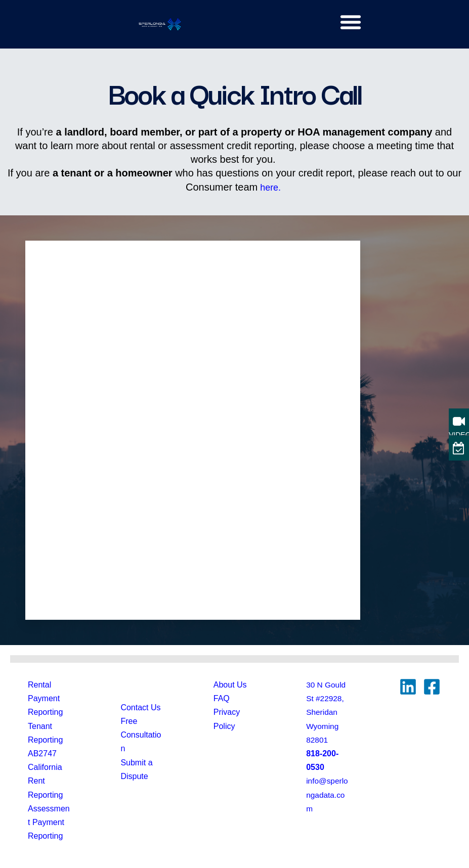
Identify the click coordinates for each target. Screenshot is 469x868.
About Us (230, 685)
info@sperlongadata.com (326, 794)
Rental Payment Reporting (45, 698)
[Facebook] (432, 687)
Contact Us (140, 707)
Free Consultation (141, 735)
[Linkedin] (408, 687)
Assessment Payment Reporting (49, 822)
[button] (351, 22)
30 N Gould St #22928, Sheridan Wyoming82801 (327, 712)
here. (270, 187)
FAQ (222, 698)
